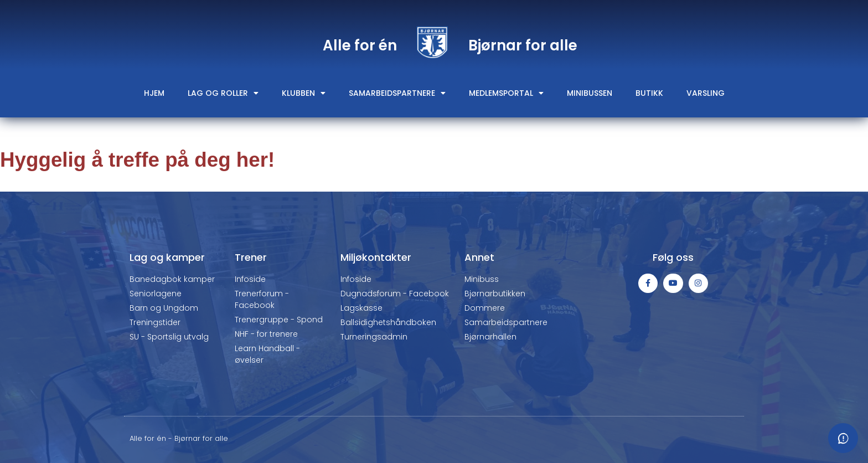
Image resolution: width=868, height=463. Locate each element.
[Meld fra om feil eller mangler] (843, 438)
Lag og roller (223, 93)
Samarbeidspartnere (397, 93)
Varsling (706, 93)
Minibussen (590, 93)
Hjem (154, 93)
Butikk (649, 93)
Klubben (304, 93)
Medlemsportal (506, 93)
